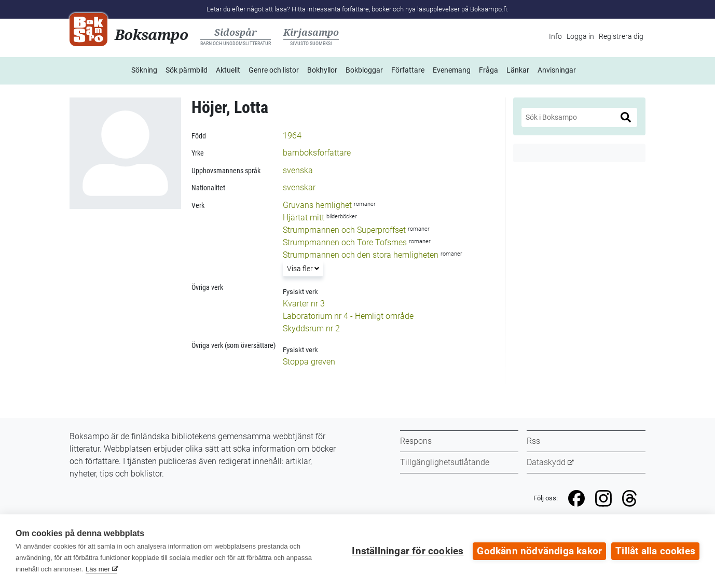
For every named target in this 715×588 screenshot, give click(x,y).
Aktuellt (228, 70)
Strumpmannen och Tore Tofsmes (345, 242)
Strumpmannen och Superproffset (344, 230)
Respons (416, 441)
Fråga (489, 70)
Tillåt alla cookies (655, 551)
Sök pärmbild (187, 70)
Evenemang (452, 70)
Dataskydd (546, 462)
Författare (408, 70)
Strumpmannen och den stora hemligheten (361, 255)
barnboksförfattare (317, 153)
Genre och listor (274, 70)
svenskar (299, 187)
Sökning (144, 70)
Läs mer (98, 569)
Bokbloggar (364, 70)
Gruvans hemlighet (317, 205)
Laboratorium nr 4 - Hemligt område (348, 316)
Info (555, 36)
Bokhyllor (322, 70)
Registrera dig (621, 36)
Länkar (518, 70)
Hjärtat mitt (304, 218)
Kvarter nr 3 (304, 304)
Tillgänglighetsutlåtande (445, 462)
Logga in (580, 36)
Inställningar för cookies (408, 551)
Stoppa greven (309, 362)
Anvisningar (557, 70)
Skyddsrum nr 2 (311, 328)
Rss (533, 441)
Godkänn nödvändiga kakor (539, 551)
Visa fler (303, 268)
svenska (298, 170)
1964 (292, 136)
